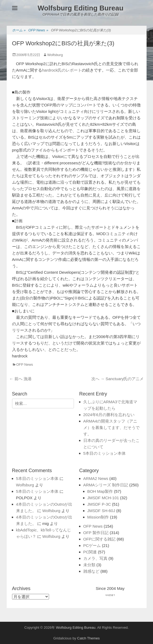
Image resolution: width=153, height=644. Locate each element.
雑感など (91, 571)
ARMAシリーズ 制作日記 (106, 485)
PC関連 (90, 552)
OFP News (38, 30)
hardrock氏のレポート (62, 70)
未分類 (89, 565)
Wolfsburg (55, 55)
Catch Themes (88, 638)
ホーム (19, 30)
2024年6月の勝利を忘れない (109, 415)
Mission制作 (98, 517)
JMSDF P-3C (99, 504)
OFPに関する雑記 (100, 539)
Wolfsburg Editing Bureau (80, 8)
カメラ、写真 (95, 558)
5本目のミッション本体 (105, 453)
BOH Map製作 (100, 491)
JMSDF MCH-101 (103, 498)
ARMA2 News (96, 478)
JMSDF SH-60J (101, 511)
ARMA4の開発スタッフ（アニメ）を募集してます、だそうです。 (111, 428)
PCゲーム (92, 545)
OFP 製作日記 (96, 533)
